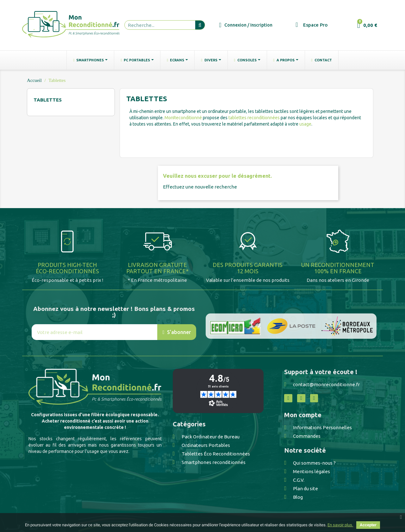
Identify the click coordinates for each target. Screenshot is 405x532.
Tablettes (48, 100)
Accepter (368, 525)
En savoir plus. (340, 525)
